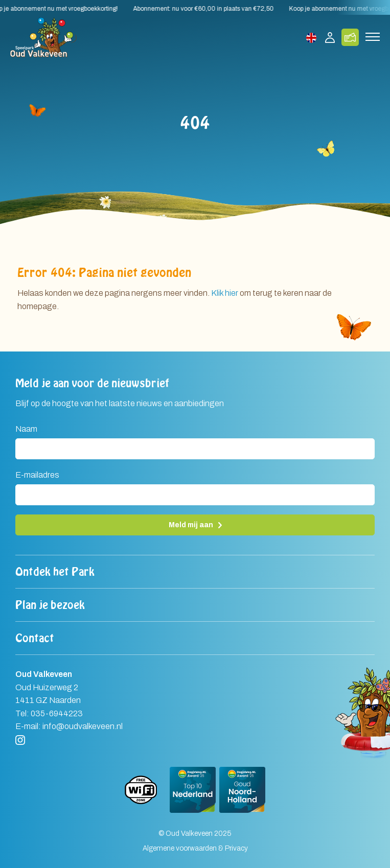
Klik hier (225, 293)
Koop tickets (350, 37)
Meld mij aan (191, 525)
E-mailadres (37, 475)
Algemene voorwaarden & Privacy (195, 848)
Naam (26, 429)
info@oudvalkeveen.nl (83, 726)
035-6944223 (57, 713)
